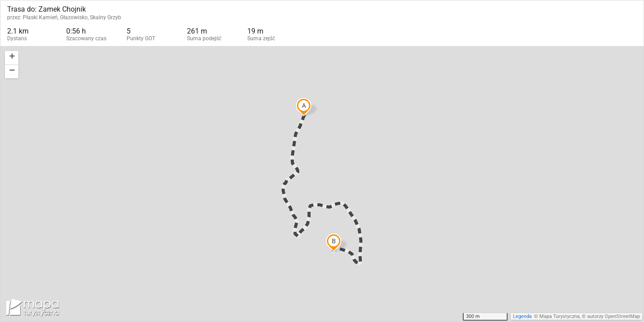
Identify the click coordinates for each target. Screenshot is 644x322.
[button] (12, 58)
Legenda (522, 316)
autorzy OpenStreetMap (614, 316)
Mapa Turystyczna (559, 316)
